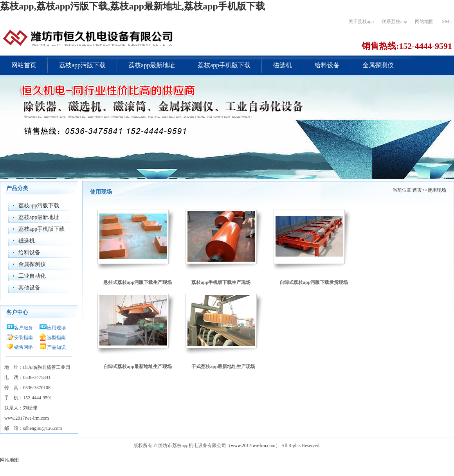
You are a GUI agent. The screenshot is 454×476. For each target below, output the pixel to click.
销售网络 (23, 347)
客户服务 (23, 328)
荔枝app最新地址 (152, 65)
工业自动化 (32, 276)
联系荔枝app (394, 22)
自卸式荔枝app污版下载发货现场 (314, 282)
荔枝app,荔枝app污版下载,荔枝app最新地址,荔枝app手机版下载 (132, 6)
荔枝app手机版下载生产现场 (221, 282)
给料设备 (327, 65)
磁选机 (283, 65)
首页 (417, 190)
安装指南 (23, 338)
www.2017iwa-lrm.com (253, 445)
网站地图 (424, 22)
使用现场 (437, 190)
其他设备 (29, 288)
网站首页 (24, 65)
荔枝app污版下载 (82, 65)
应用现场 (56, 328)
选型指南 (56, 338)
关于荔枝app (361, 22)
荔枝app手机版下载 (224, 65)
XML (447, 22)
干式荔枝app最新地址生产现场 (223, 366)
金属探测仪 (378, 65)
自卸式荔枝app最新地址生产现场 (138, 366)
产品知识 (56, 347)
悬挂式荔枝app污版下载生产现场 (138, 282)
